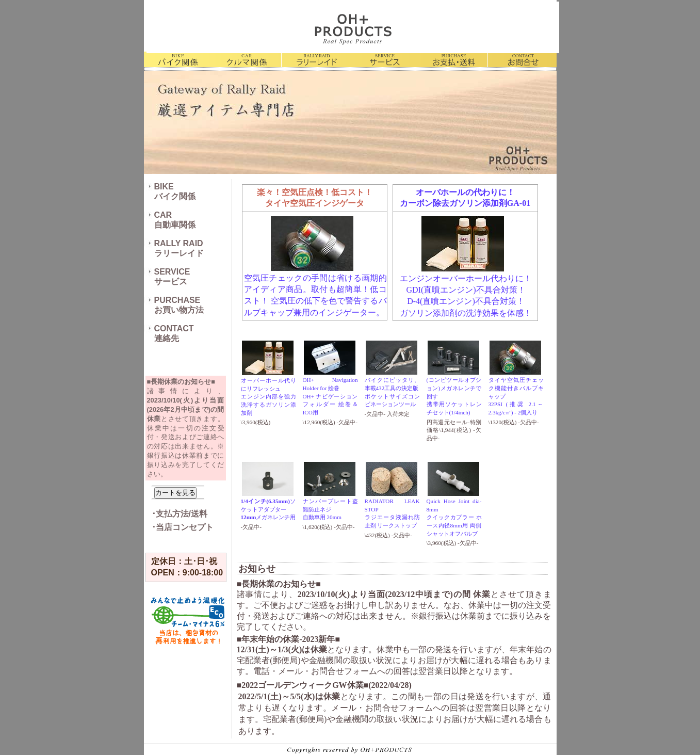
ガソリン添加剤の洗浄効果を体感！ (466, 313)
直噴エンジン (448, 290)
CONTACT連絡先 (174, 333)
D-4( (415, 301)
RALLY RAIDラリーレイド (179, 248)
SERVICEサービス (172, 277)
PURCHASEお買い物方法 (179, 305)
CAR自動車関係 (175, 220)
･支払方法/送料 (180, 514)
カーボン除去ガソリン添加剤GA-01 (465, 203)
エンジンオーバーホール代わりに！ (466, 278)
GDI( (415, 290)
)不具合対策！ (499, 290)
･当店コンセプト (183, 527)
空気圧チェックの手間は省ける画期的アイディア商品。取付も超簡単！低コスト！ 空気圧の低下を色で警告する (315, 290)
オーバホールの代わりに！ (465, 192)
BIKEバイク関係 (175, 191)
